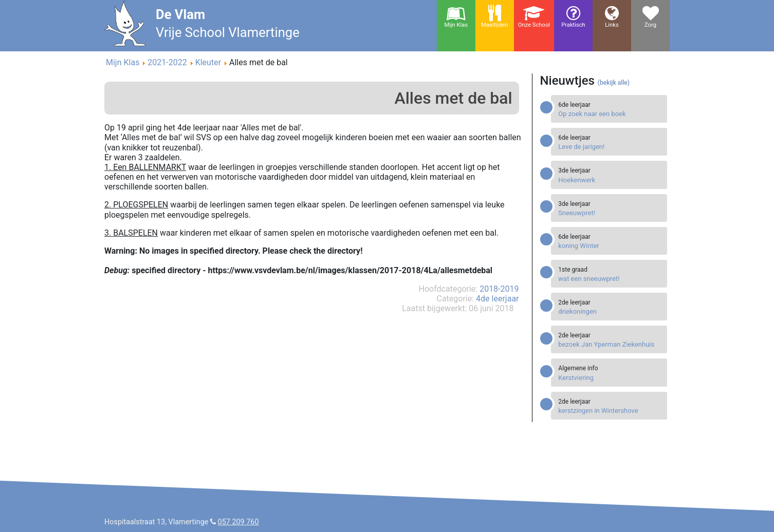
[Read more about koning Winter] (610, 246)
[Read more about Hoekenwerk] (610, 180)
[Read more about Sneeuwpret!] (610, 213)
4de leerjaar (497, 299)
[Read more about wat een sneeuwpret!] (610, 279)
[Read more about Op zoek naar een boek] (610, 114)
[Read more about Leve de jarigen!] (610, 147)
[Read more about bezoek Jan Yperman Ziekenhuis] (610, 344)
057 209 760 (238, 522)
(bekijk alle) (614, 83)
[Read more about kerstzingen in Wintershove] (610, 411)
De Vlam (180, 14)
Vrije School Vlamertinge (228, 32)
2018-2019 (499, 289)
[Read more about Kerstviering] (610, 378)
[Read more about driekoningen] (610, 311)
